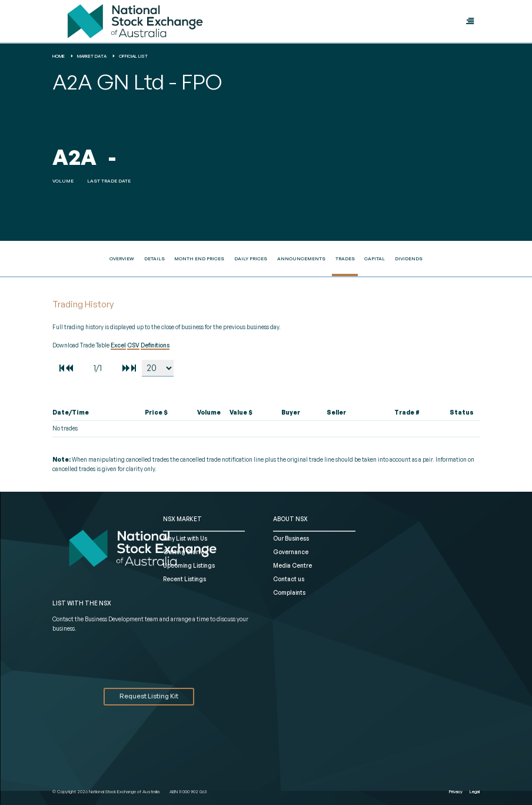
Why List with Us (185, 538)
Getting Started (186, 552)
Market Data (92, 56)
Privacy (456, 791)
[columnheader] (87, 413)
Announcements (301, 259)
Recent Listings (184, 579)
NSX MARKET (182, 519)
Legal (475, 791)
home (59, 56)
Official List (133, 56)
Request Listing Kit (149, 696)
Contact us (289, 579)
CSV (133, 345)
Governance (291, 552)
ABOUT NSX (290, 519)
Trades (345, 259)
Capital (375, 259)
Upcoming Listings (189, 565)
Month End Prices (199, 259)
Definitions (155, 345)
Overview (122, 259)
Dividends (409, 259)
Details (154, 259)
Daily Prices (251, 259)
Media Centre (292, 565)
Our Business (291, 538)
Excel (118, 345)
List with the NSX (82, 603)
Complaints (289, 592)
